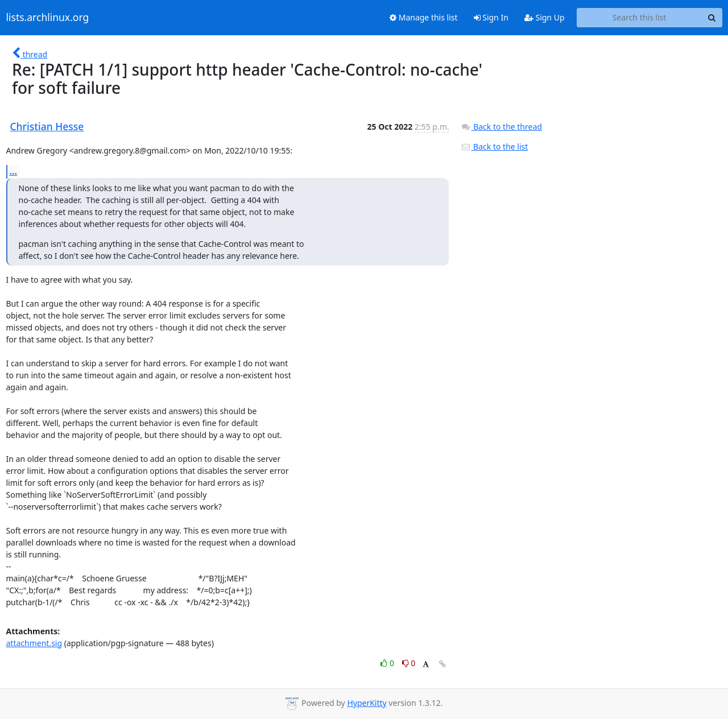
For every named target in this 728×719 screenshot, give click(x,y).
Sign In (491, 17)
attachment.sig (34, 643)
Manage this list (424, 17)
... (14, 171)
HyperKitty (367, 703)
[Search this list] (640, 18)
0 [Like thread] (388, 663)
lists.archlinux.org (48, 18)
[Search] (712, 18)
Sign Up (545, 17)
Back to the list (494, 146)
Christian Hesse (47, 126)
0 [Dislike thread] (409, 663)
